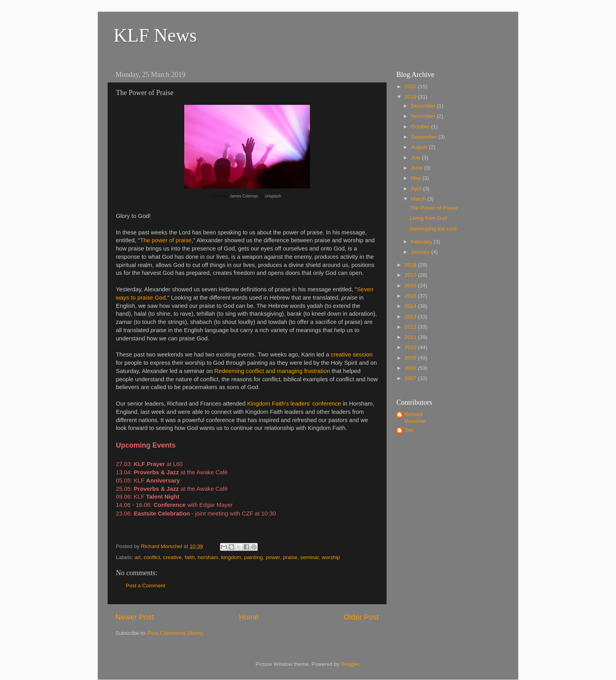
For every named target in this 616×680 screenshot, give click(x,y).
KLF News (155, 35)
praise (290, 557)
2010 (411, 347)
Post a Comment (146, 586)
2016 (411, 286)
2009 (411, 358)
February (422, 242)
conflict (152, 557)
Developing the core (433, 229)
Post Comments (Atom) (176, 633)
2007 (411, 378)
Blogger (350, 664)
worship (331, 557)
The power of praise (166, 240)
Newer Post (135, 617)
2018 (411, 265)
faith (190, 557)
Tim (409, 430)
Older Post (361, 617)
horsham (208, 557)
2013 (411, 317)
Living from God (428, 218)
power (273, 557)
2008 (411, 368)
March (419, 199)
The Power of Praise (434, 208)
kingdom (231, 557)
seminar (309, 557)
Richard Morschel (415, 418)
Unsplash (273, 196)
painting (254, 557)
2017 (411, 275)
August (420, 147)
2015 (411, 296)
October (421, 127)
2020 (411, 87)
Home (249, 617)
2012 (411, 327)
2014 (411, 306)
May (417, 178)
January (421, 252)
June (417, 168)
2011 (411, 337)
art (137, 557)
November (424, 116)
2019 (411, 97)
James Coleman (244, 196)
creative (172, 557)
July (416, 158)
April (417, 189)
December (424, 106)
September (425, 137)
